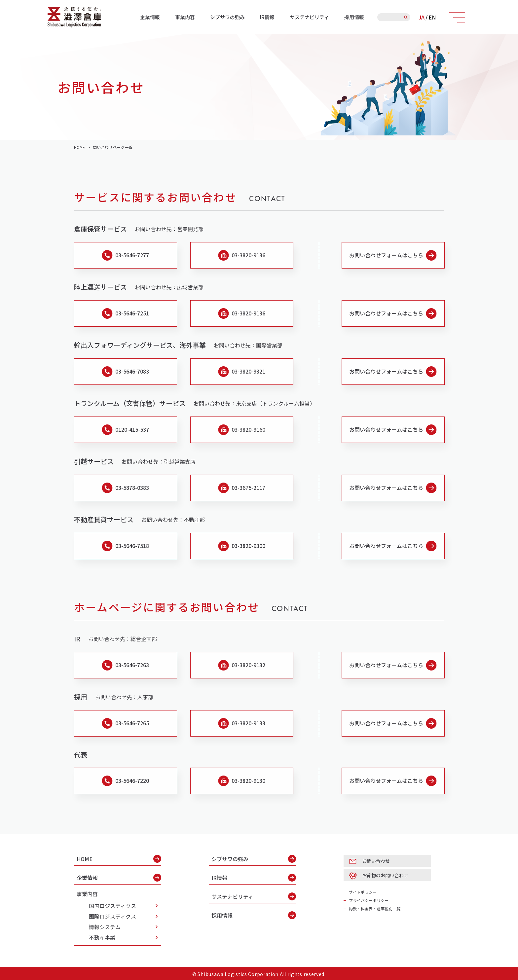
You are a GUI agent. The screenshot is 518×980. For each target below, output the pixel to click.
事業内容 (185, 17)
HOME (119, 859)
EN (432, 17)
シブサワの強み (227, 17)
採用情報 (354, 17)
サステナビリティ (309, 17)
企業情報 (150, 17)
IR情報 (267, 17)
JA (422, 17)
